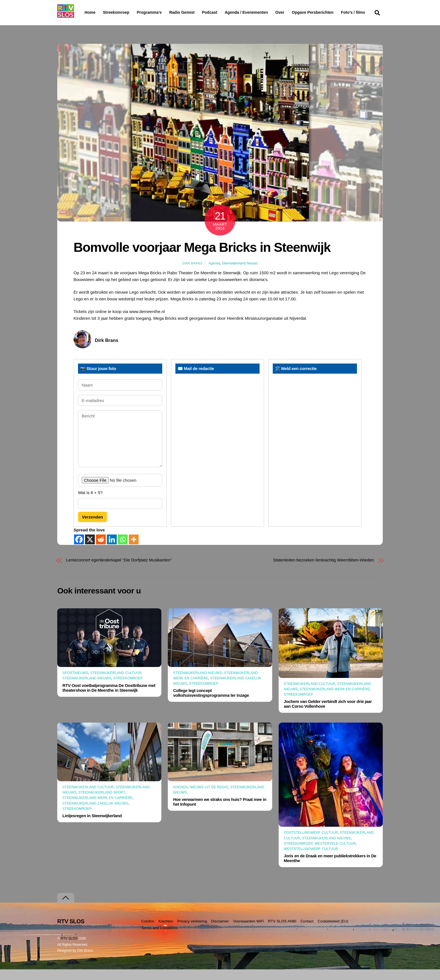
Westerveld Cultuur (335, 855)
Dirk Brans (192, 274)
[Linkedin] (112, 550)
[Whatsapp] (123, 550)
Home (85, 12)
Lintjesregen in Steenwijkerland (92, 827)
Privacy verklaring (192, 932)
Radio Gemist (196, 12)
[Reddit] (101, 550)
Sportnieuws (75, 684)
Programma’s (160, 13)
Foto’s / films (98, 24)
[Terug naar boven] (66, 909)
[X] (90, 550)
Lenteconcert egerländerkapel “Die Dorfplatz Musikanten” (119, 571)
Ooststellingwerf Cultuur (311, 844)
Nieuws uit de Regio (209, 798)
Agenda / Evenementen (261, 12)
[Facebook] (79, 550)
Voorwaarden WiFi (248, 932)
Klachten (166, 932)
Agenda (214, 274)
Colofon (148, 932)
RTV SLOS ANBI (282, 932)
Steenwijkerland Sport (102, 803)
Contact (307, 932)
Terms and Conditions (160, 939)
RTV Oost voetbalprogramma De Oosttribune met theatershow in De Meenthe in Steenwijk (109, 698)
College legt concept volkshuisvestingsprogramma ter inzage (211, 704)
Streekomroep (117, 13)
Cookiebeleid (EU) (333, 932)
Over (294, 12)
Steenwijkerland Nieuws (240, 274)
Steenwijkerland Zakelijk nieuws (96, 814)
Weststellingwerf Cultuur (311, 860)
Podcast (224, 12)
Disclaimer (220, 932)
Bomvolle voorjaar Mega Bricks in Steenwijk (202, 258)
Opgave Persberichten (333, 13)
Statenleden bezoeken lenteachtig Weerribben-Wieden (324, 571)
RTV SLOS (69, 949)
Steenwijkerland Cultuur (116, 684)
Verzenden (92, 528)
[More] (134, 550)
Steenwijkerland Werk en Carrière (335, 700)
